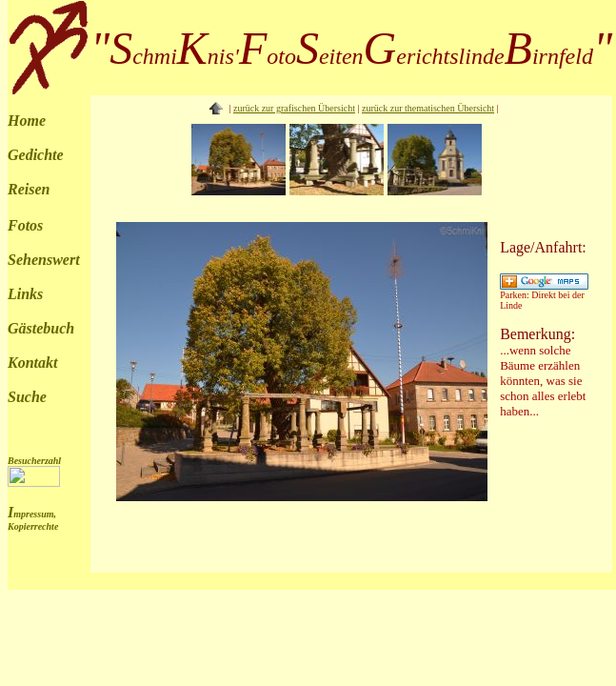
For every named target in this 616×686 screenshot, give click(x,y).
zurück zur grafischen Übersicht (294, 108)
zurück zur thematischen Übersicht (428, 108)
